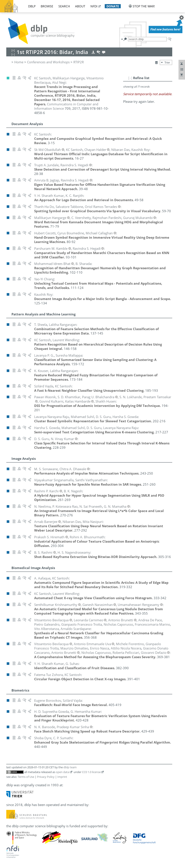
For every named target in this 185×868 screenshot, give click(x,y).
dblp (32, 6)
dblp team (70, 767)
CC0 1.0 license (91, 772)
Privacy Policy (46, 777)
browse (47, 6)
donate (113, 6)
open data (62, 772)
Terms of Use (26, 777)
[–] (130, 78)
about (80, 6)
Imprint (62, 777)
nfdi (94, 6)
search (64, 6)
